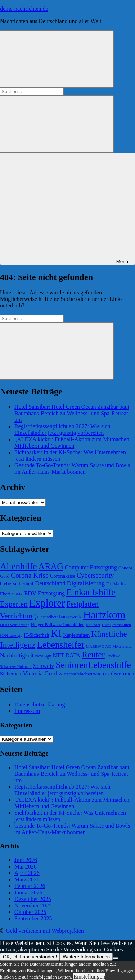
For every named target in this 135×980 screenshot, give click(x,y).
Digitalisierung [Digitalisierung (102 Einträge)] (86, 583)
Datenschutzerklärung (40, 705)
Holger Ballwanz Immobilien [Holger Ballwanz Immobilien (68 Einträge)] (58, 625)
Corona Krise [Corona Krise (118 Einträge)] (30, 575)
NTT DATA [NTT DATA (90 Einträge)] (66, 655)
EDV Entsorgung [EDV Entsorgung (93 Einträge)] (44, 593)
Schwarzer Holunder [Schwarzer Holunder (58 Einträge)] (16, 667)
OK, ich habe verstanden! (30, 957)
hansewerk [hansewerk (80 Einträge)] (70, 617)
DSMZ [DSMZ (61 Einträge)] (17, 594)
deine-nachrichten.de (24, 9)
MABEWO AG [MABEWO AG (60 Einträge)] (98, 646)
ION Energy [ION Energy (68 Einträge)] (11, 635)
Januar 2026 (28, 892)
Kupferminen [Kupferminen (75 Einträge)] (76, 635)
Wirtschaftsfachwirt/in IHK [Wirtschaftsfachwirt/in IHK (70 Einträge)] (84, 674)
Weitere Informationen (86, 957)
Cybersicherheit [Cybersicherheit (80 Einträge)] (17, 583)
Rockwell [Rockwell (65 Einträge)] (114, 656)
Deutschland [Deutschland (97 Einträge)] (50, 583)
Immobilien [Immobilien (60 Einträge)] (121, 625)
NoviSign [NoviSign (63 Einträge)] (43, 656)
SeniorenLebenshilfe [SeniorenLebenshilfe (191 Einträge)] (93, 665)
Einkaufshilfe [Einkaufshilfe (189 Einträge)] (91, 592)
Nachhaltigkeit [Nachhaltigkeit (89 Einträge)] (17, 655)
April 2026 (27, 873)
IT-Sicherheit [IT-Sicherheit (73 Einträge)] (37, 635)
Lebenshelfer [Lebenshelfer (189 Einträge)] (60, 644)
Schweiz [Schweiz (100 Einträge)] (44, 666)
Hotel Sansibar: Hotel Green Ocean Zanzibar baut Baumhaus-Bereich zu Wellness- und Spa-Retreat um (72, 413)
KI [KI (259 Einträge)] (56, 633)
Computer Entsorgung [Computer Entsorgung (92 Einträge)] (91, 567)
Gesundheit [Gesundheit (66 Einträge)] (48, 617)
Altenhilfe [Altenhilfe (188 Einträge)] (19, 566)
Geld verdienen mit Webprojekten (45, 931)
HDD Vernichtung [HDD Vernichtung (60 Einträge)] (15, 625)
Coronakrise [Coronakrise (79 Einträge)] (63, 576)
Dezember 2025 (33, 899)
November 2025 (33, 905)
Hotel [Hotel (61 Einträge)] (106, 625)
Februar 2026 (30, 886)
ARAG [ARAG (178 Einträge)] (51, 566)
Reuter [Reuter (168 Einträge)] (93, 655)
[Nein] (116, 958)
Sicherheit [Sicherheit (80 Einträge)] (11, 674)
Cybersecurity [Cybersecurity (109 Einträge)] (95, 576)
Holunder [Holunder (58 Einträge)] (93, 625)
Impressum (27, 711)
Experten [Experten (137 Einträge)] (14, 604)
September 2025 (33, 918)
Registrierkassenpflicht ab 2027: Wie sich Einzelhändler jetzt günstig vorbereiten (62, 430)
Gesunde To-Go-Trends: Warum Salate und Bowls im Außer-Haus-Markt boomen (72, 469)
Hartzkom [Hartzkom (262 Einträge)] (104, 615)
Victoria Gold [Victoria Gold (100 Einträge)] (40, 673)
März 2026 (27, 880)
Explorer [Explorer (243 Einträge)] (47, 603)
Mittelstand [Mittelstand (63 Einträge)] (122, 646)
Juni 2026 (26, 860)
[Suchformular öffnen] (57, 59)
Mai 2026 (26, 867)
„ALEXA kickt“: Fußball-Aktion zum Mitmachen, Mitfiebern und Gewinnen (73, 443)
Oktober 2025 (30, 912)
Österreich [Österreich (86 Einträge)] (123, 673)
